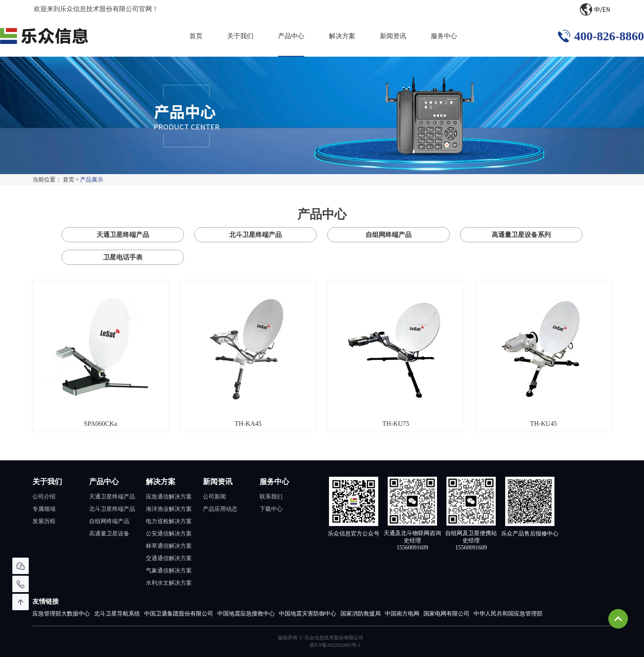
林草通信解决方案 (169, 546)
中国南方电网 (402, 614)
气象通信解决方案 (169, 571)
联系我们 (271, 497)
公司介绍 (44, 497)
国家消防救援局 (361, 614)
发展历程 (44, 521)
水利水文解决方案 (169, 583)
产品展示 (92, 180)
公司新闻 (214, 497)
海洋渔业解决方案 (169, 509)
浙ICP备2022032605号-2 (335, 645)
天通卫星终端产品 (123, 235)
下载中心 (271, 509)
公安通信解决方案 (169, 534)
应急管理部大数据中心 (61, 614)
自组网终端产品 (389, 235)
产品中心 (291, 36)
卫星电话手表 (123, 257)
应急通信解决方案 (169, 497)
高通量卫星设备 (109, 534)
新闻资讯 (393, 36)
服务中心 (444, 36)
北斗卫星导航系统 (117, 614)
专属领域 (44, 509)
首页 (196, 36)
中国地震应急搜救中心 (246, 614)
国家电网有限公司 (446, 614)
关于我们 (240, 36)
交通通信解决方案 (169, 558)
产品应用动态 (220, 509)
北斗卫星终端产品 (255, 235)
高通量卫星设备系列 (521, 235)
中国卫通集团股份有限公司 (179, 614)
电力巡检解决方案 (169, 521)
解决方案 (342, 36)
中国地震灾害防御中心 (308, 614)
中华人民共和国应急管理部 (508, 614)
